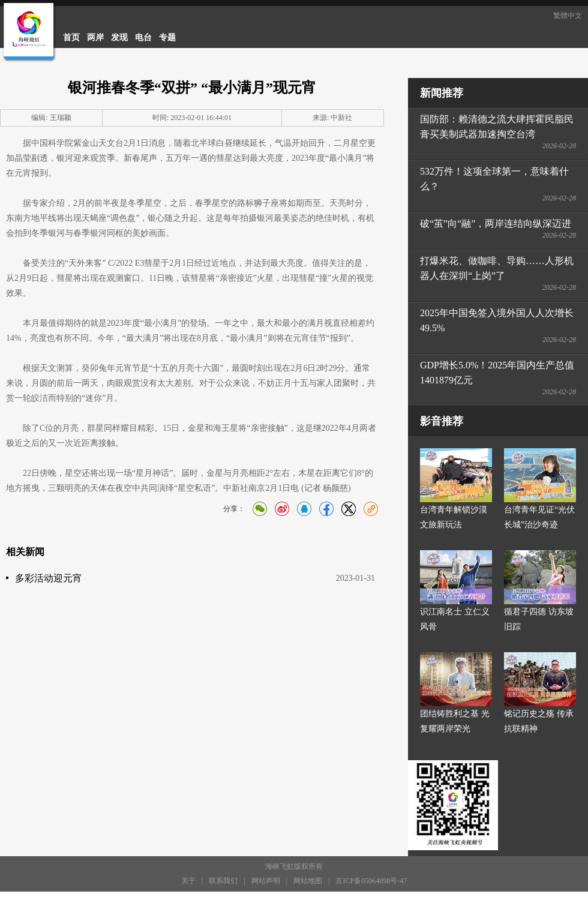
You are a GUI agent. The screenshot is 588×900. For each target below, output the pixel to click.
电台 (143, 37)
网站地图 (308, 881)
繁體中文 (568, 16)
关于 (188, 881)
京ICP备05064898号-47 (371, 881)
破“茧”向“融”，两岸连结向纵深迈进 (496, 223)
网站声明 (266, 881)
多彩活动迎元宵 (49, 578)
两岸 (95, 37)
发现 (119, 37)
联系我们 (223, 881)
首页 (71, 37)
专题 (167, 37)
